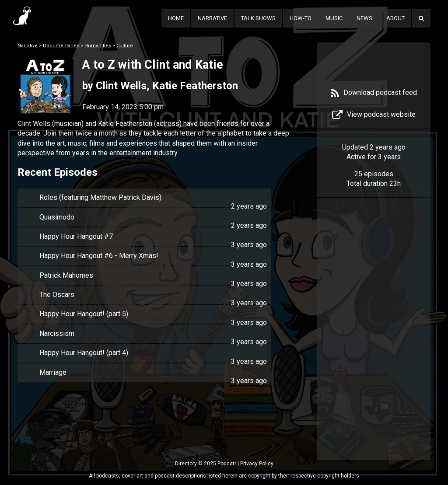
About (395, 18)
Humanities (98, 46)
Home (176, 18)
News (364, 18)
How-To (301, 18)
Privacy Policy (257, 464)
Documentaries (61, 46)
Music (334, 18)
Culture (125, 46)
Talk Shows (258, 18)
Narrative (212, 18)
